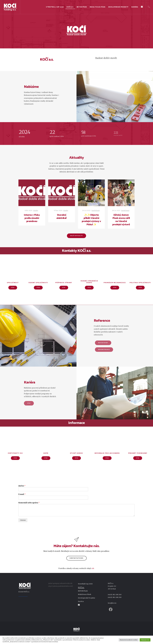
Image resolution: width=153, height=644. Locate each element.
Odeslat (23, 520)
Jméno (22, 486)
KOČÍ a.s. (70, 7)
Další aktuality (76, 236)
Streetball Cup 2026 (55, 7)
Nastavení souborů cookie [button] (129, 640)
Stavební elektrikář (62, 217)
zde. (93, 568)
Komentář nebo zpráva (29, 503)
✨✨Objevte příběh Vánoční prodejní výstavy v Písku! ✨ (91, 220)
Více (13, 288)
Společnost (96, 210)
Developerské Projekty (118, 7)
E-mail (22, 494)
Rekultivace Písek (98, 7)
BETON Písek (82, 7)
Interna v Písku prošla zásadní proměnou (32, 218)
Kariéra (135, 7)
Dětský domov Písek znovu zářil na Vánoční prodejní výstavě (121, 220)
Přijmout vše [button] (145, 640)
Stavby (36, 210)
